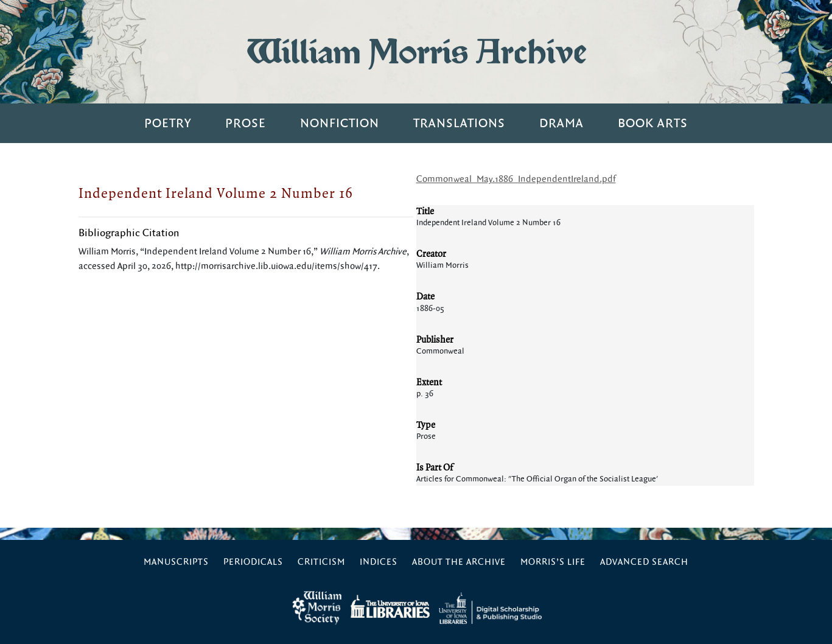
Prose (246, 123)
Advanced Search (644, 562)
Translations (459, 123)
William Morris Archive (416, 51)
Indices (379, 562)
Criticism (321, 562)
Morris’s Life (553, 562)
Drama (561, 123)
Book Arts (653, 123)
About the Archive (459, 562)
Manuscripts (176, 562)
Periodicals (253, 562)
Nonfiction (340, 123)
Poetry (168, 123)
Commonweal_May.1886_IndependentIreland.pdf (516, 179)
